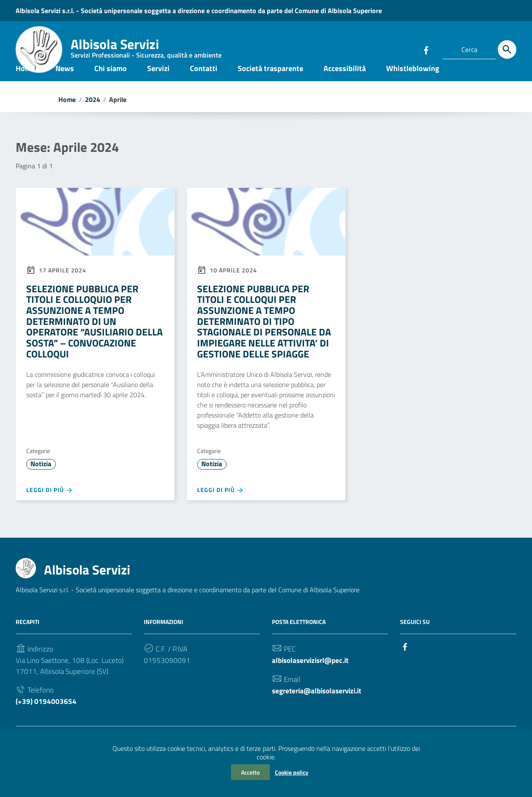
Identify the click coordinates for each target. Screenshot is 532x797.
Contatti (204, 82)
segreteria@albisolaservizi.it (321, 714)
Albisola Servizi (146, 49)
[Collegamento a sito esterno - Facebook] (426, 49)
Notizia (41, 482)
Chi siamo (111, 82)
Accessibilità (345, 82)
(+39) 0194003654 (47, 726)
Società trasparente (270, 82)
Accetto (250, 772)
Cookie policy (292, 772)
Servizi (158, 82)
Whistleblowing (413, 82)
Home (25, 82)
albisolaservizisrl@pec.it (314, 682)
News (65, 82)
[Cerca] (507, 49)
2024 (93, 113)
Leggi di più (50, 509)
